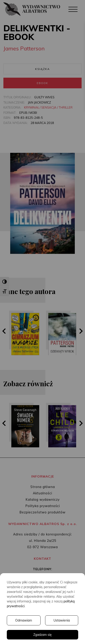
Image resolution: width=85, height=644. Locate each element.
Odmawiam (24, 620)
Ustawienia (62, 620)
